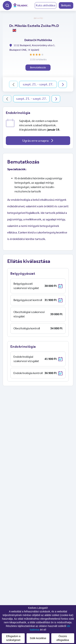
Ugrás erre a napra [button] (38, 141)
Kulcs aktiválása (46, 5)
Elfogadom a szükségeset (13, 638)
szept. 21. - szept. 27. (38, 84)
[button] (7, 5)
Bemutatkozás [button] (38, 67)
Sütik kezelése (38, 638)
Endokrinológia (18, 113)
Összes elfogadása (63, 638)
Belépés (66, 5)
